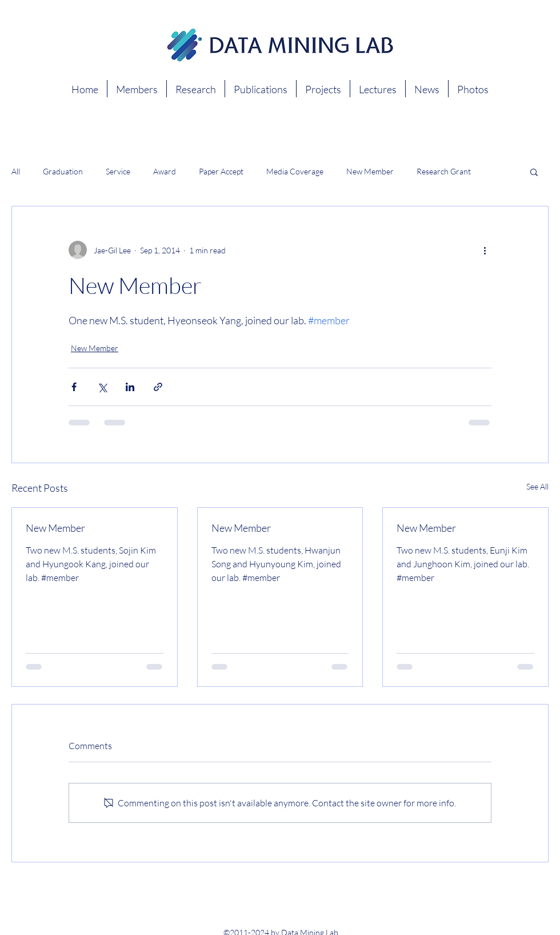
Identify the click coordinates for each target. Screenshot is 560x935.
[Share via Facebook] (74, 387)
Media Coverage (295, 171)
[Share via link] (158, 387)
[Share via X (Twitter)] (102, 387)
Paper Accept (221, 171)
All (16, 171)
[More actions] (485, 250)
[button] (534, 172)
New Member (370, 171)
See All (537, 486)
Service (118, 171)
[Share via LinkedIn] (130, 387)
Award (165, 171)
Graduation (63, 171)
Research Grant (444, 171)
